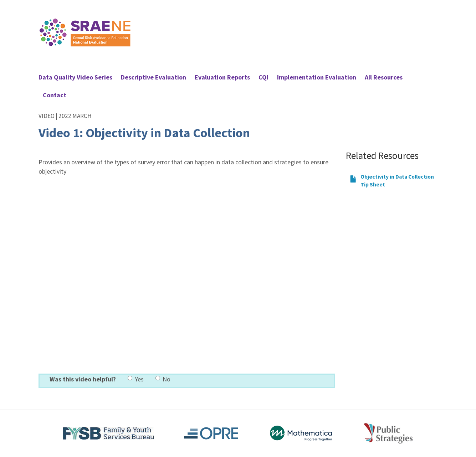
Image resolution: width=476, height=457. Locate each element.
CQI (263, 77)
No (163, 379)
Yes (136, 379)
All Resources (384, 77)
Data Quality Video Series (75, 77)
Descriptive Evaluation (153, 77)
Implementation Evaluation (317, 77)
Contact (55, 95)
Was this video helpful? (83, 379)
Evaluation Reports (222, 77)
